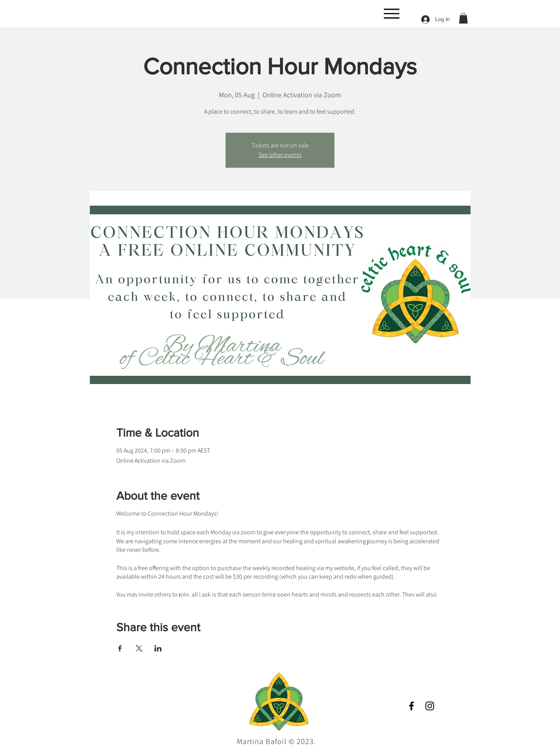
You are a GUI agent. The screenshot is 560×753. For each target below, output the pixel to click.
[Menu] (391, 14)
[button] (463, 18)
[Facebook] (411, 706)
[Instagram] (430, 706)
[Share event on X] (139, 648)
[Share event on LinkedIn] (158, 648)
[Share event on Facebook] (120, 648)
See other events (280, 155)
